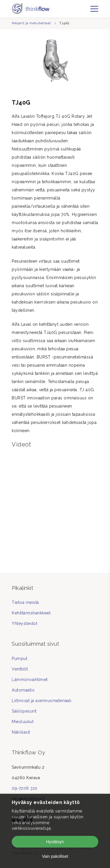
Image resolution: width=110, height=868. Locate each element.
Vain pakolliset (55, 856)
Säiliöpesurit (24, 711)
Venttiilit (20, 669)
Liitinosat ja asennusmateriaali (42, 701)
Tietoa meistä (25, 602)
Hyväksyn (55, 842)
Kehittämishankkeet (31, 613)
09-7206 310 (25, 788)
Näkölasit (21, 732)
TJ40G (64, 23)
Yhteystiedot (24, 623)
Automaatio (23, 690)
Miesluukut (23, 722)
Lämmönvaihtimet (30, 680)
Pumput (20, 659)
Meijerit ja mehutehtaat (31, 23)
